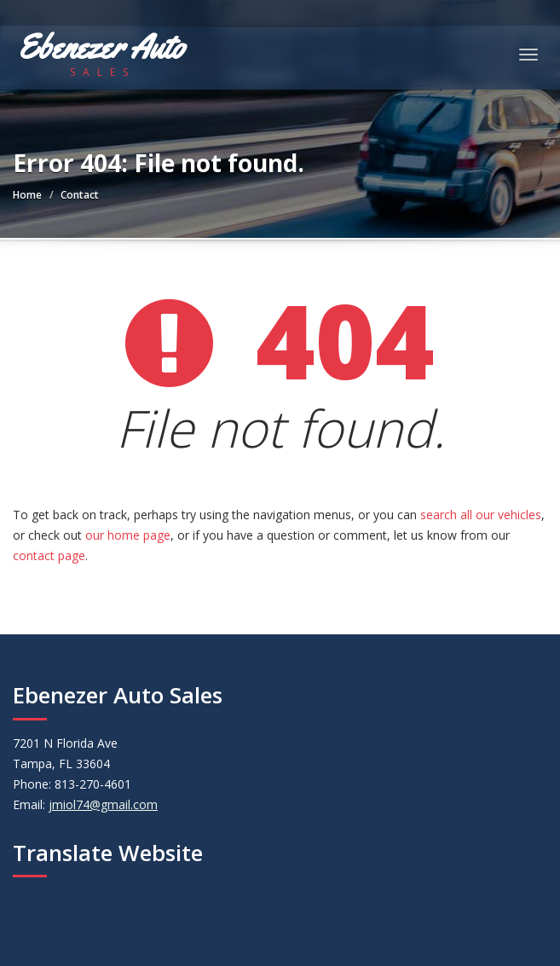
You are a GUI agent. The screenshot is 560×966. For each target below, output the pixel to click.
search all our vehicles (481, 515)
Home (27, 195)
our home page (128, 535)
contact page (49, 555)
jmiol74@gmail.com (103, 804)
